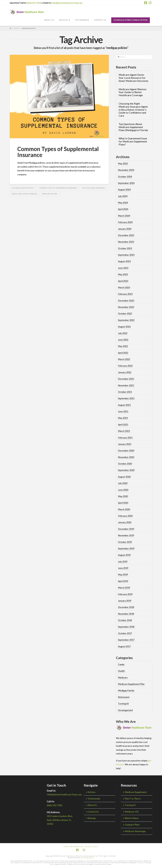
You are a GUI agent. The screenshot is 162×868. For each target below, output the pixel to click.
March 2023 (124, 287)
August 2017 (124, 646)
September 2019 (126, 548)
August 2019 (124, 555)
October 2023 (125, 248)
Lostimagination (87, 858)
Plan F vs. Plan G (132, 799)
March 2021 (124, 431)
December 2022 (126, 301)
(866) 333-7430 (34, 3)
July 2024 (123, 196)
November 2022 (126, 307)
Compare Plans (131, 825)
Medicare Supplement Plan (131, 684)
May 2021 (123, 418)
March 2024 (124, 216)
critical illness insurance (93, 188)
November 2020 (126, 457)
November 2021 (126, 385)
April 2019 (123, 581)
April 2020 (123, 503)
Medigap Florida (126, 690)
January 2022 (125, 372)
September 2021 (126, 398)
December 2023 (126, 235)
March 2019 (124, 588)
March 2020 (124, 509)
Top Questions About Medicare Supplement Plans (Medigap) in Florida (133, 127)
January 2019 (125, 601)
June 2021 (123, 411)
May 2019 (123, 574)
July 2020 (123, 483)
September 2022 (126, 320)
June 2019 (123, 568)
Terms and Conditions (74, 847)
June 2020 (123, 490)
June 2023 (123, 268)
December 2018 (126, 607)
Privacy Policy (92, 847)
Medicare (123, 677)
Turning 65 (123, 704)
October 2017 (125, 633)
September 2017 (126, 640)
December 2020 (126, 451)
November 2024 (126, 170)
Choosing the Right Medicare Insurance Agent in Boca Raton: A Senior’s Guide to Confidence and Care (133, 110)
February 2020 (125, 516)
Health (121, 671)
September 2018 (126, 627)
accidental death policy (23, 188)
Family (121, 664)
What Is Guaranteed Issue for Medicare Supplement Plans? (133, 141)
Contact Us (92, 812)
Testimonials (93, 799)
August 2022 (124, 327)
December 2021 (126, 379)
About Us (91, 805)
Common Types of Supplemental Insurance (58, 152)
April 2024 (123, 209)
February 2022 (125, 366)
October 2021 (125, 392)
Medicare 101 (131, 812)
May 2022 (123, 346)
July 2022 (123, 333)
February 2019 (125, 594)
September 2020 (126, 470)
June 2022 (123, 340)
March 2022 (124, 359)
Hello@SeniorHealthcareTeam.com (64, 794)
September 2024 (126, 183)
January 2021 (125, 444)
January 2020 (125, 522)
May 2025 (123, 163)
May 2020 (123, 496)
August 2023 (124, 261)
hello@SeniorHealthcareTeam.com (67, 3)
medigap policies (50, 194)
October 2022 (125, 313)
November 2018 (126, 614)
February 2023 (125, 294)
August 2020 (124, 477)
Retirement (124, 697)
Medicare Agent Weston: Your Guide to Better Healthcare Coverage (133, 92)
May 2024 (123, 203)
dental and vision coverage (24, 194)
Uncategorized (125, 710)
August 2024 (124, 190)
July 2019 (123, 562)
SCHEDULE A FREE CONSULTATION (131, 20)
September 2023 (126, 255)
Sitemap (91, 818)
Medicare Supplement (135, 792)
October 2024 (125, 177)
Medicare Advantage (134, 831)
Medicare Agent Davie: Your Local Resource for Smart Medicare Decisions (133, 78)
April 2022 (123, 353)
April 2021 (123, 424)
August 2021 (124, 405)
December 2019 (126, 529)
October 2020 (125, 464)
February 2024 (125, 222)
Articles (91, 792)
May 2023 (123, 274)
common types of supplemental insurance (58, 188)
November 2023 (126, 242)
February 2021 (125, 438)
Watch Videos (131, 818)
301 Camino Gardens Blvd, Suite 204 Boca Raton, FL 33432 (60, 820)
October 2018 (125, 620)
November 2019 (126, 535)
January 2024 (125, 229)
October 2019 (125, 542)
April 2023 (123, 281)
